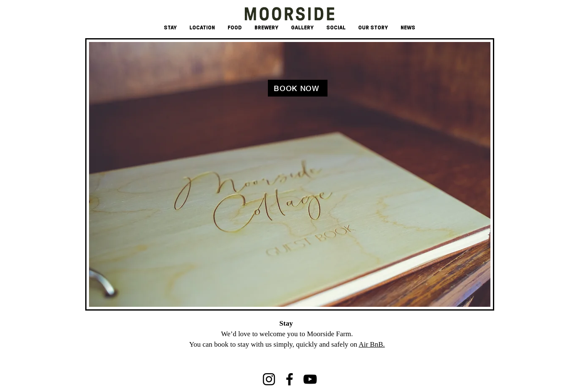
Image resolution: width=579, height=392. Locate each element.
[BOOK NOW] (298, 88)
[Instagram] (269, 379)
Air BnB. (372, 344)
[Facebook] (289, 379)
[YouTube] (310, 379)
